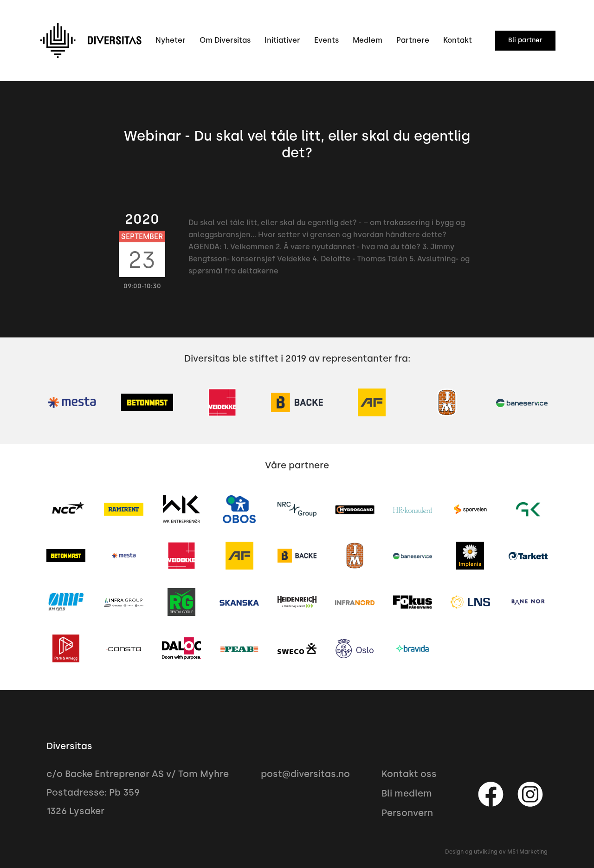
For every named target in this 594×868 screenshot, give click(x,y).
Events (326, 40)
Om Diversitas (225, 40)
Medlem (368, 40)
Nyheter (171, 40)
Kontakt (458, 40)
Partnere (413, 40)
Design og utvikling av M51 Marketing (496, 852)
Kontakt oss (409, 774)
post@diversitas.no (305, 774)
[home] (90, 41)
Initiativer (282, 40)
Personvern (407, 813)
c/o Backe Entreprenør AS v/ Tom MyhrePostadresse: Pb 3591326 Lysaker (138, 792)
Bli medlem (407, 793)
